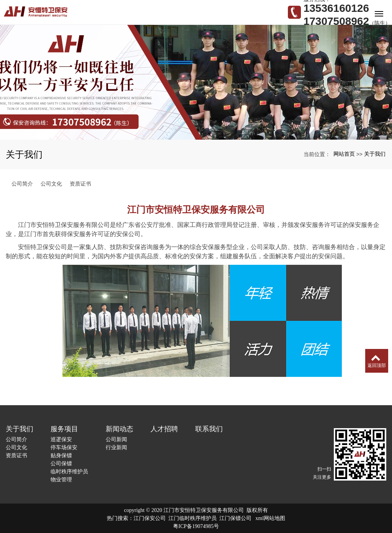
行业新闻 (116, 447)
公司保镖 (61, 463)
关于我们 (375, 154)
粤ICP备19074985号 (196, 526)
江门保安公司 (150, 518)
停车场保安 (64, 447)
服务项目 (64, 429)
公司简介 (22, 184)
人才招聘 (164, 429)
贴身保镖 (61, 455)
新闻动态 (119, 429)
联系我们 (209, 429)
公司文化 (51, 184)
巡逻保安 (61, 439)
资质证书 (80, 184)
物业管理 (61, 479)
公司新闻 (116, 439)
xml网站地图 (270, 518)
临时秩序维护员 (69, 471)
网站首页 (344, 154)
